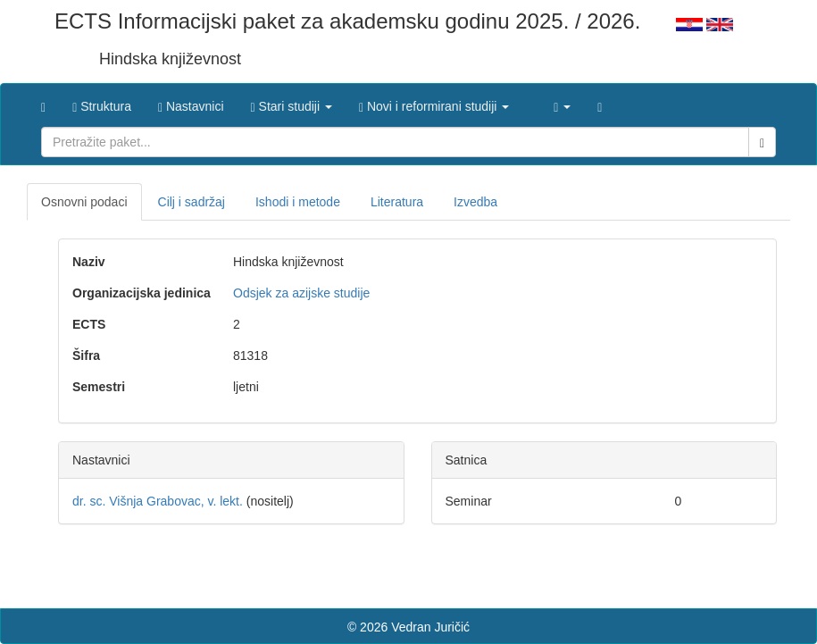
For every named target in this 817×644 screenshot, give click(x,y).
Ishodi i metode (298, 202)
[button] (292, 102)
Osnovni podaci (84, 202)
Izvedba (475, 202)
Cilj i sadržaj (192, 202)
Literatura (397, 202)
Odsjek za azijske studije (301, 293)
